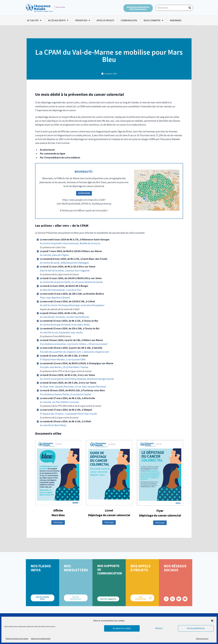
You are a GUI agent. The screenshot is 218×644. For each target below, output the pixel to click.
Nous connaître (153, 20)
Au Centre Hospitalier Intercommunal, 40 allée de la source (70, 243)
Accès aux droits (58, 20)
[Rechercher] (190, 8)
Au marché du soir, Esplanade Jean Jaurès (61, 332)
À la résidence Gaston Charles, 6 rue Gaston (62, 394)
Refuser (159, 628)
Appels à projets (105, 20)
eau (104, 387)
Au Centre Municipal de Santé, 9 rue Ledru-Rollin (65, 325)
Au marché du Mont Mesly (53, 425)
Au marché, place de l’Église (54, 255)
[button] (212, 621)
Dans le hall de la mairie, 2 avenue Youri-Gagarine (65, 271)
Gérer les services (202, 639)
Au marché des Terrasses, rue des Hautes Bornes (65, 317)
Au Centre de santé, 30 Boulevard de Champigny (64, 263)
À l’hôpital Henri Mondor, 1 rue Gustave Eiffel (63, 360)
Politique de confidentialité (41, 639)
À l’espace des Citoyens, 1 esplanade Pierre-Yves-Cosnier (69, 414)
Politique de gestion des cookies (17, 639)
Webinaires (176, 20)
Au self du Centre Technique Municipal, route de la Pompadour (72, 305)
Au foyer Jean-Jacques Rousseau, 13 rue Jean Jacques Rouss (71, 387)
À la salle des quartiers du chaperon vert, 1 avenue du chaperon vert (75, 352)
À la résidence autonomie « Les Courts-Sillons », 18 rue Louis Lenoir (74, 344)
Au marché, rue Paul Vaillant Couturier (60, 402)
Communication (129, 20)
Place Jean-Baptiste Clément (55, 298)
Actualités (34, 20)
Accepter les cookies (122, 628)
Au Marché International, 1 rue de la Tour (61, 290)
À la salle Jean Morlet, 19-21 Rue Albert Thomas (64, 367)
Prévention (83, 20)
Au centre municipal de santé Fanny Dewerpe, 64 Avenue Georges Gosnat (77, 379)
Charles (88, 394)
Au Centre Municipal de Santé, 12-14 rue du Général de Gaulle (71, 282)
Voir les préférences (196, 628)
